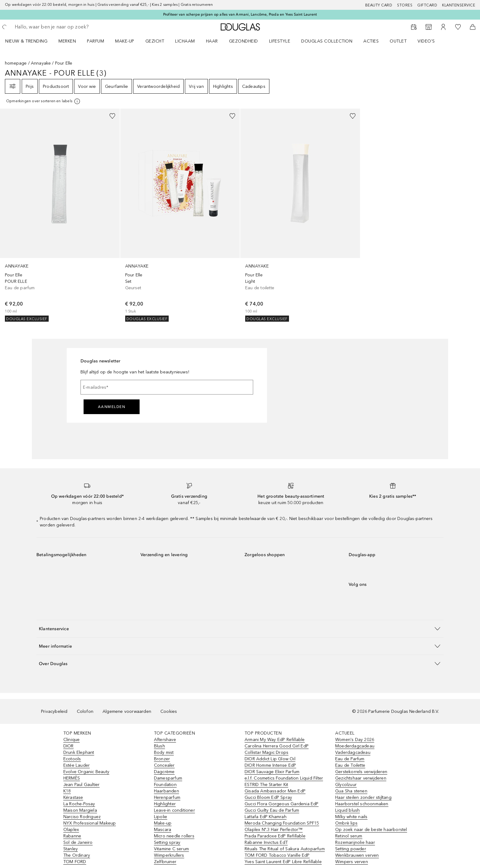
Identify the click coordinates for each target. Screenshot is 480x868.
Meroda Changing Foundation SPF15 (282, 823)
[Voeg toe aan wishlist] (112, 116)
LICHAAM (185, 41)
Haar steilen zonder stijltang (363, 797)
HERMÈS (72, 778)
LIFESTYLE (280, 41)
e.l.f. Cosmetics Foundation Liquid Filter (284, 778)
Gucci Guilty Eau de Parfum (272, 810)
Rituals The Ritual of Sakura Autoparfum (285, 849)
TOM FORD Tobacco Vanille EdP (277, 855)
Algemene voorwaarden (127, 711)
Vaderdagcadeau (353, 752)
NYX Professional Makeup (90, 823)
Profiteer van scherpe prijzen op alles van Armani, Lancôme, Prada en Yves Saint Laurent (240, 14)
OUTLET (398, 41)
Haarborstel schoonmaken (362, 804)
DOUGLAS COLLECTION (327, 41)
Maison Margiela (80, 810)
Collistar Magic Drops (266, 752)
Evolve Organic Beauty (86, 772)
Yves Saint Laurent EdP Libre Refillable (283, 862)
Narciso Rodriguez (82, 817)
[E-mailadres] (167, 387)
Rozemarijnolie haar (355, 842)
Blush (159, 746)
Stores (405, 5)
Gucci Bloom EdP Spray (268, 797)
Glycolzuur (346, 785)
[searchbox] (60, 27)
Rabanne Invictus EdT (266, 842)
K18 (67, 791)
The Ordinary (77, 855)
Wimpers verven (352, 862)
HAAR (212, 41)
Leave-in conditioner (174, 810)
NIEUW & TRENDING (26, 41)
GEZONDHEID (244, 41)
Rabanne (72, 836)
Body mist (164, 752)
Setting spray (167, 842)
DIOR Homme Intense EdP (270, 765)
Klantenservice (459, 5)
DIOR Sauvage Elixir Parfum (272, 772)
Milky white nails (351, 817)
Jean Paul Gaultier (82, 785)
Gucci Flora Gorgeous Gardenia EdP (282, 804)
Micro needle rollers (174, 836)
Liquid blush (347, 810)
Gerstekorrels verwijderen (361, 772)
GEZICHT (155, 41)
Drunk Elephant (79, 752)
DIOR (69, 746)
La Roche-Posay (79, 804)
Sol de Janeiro (78, 842)
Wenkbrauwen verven (357, 855)
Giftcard (427, 5)
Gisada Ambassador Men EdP (275, 791)
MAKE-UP (125, 41)
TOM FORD (75, 862)
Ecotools (72, 759)
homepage (16, 63)
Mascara (163, 830)
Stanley (71, 849)
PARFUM (96, 41)
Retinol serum (349, 836)
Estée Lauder (77, 765)
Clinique (72, 740)
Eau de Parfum (350, 759)
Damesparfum (168, 778)
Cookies (169, 711)
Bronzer (162, 759)
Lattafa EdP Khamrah (266, 817)
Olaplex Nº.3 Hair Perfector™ (274, 830)
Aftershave (165, 740)
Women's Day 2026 (355, 740)
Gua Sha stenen (351, 791)
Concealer (164, 765)
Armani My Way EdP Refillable (275, 740)
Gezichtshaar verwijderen (361, 778)
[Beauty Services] (414, 27)
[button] (240, 629)
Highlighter (165, 804)
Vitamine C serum (171, 849)
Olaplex (71, 830)
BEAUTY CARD (379, 5)
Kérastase (73, 797)
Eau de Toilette (350, 765)
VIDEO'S (426, 41)
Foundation (165, 785)
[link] (60, 215)
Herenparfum (167, 797)
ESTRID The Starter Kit (266, 785)
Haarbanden (167, 791)
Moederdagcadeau (355, 746)
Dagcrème (164, 772)
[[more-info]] (43, 101)
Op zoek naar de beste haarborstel (371, 830)
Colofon (85, 711)
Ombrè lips (346, 823)
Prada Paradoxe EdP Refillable (275, 836)
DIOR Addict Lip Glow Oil (270, 759)
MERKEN (67, 41)
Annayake (41, 63)
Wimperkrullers (169, 855)
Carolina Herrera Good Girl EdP (277, 746)
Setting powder (351, 849)
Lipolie (161, 817)
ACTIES (371, 41)
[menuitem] (30, 41)
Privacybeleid (54, 711)
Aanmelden (112, 407)
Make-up (163, 823)
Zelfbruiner (165, 862)
